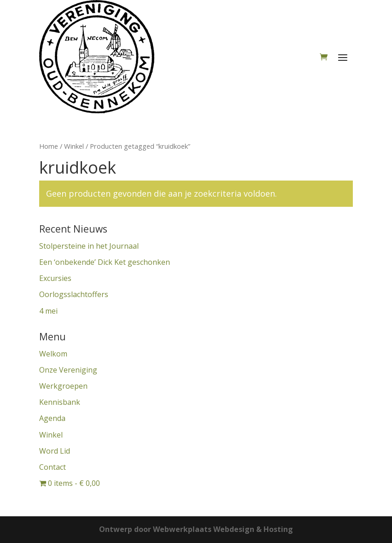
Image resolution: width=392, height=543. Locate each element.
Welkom (53, 354)
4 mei (48, 311)
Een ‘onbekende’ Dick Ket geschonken (105, 262)
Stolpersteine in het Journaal (89, 246)
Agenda (52, 418)
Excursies (55, 278)
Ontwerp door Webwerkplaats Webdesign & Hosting (196, 529)
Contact (53, 467)
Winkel (74, 146)
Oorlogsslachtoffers (74, 294)
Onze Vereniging (68, 370)
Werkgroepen (63, 386)
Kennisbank (60, 402)
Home (49, 146)
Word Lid (55, 451)
